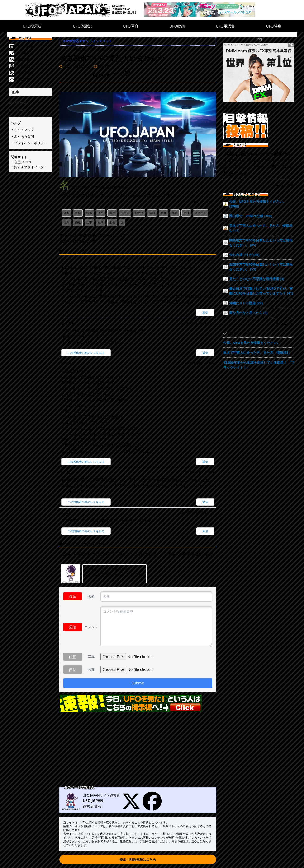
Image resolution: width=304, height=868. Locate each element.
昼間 (101, 222)
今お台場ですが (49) (244, 255)
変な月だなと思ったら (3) (248, 313)
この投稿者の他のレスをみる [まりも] (86, 353)
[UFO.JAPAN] (84, 10)
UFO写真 (131, 26)
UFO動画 (177, 26)
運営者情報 (92, 806)
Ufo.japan (232, 107)
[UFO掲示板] (34, 46)
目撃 (78, 213)
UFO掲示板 (32, 26)
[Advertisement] (138, 750)
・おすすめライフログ (27, 167)
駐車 (250, 154)
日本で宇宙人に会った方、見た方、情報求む (256, 353)
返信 (205, 312)
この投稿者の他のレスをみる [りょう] (86, 502)
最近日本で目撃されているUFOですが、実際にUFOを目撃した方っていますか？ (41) (261, 291)
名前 (91, 596)
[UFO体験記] (34, 53)
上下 (89, 222)
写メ (269, 154)
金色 (112, 222)
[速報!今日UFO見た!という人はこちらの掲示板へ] (138, 703)
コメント (91, 627)
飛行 (112, 213)
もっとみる (285, 185)
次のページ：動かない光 (78, 241)
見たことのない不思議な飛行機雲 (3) (257, 279)
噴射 (243, 174)
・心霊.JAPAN (21, 162)
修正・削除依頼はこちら (138, 859)
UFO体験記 (83, 26)
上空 (101, 213)
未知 (242, 160)
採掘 (284, 160)
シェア (14, 184)
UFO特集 (274, 26)
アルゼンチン (260, 167)
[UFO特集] (34, 79)
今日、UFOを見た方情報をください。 (252, 343)
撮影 (279, 153)
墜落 (175, 213)
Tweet (14, 179)
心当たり (231, 160)
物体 (89, 213)
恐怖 (288, 154)
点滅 (241, 153)
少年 (268, 160)
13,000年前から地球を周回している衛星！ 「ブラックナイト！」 (259, 365)
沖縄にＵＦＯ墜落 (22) (246, 303)
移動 (152, 213)
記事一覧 (18, 103)
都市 (276, 160)
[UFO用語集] (34, 73)
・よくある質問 (22, 136)
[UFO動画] (34, 66)
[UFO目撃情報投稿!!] (259, 126)
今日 (186, 213)
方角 (66, 222)
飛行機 (139, 213)
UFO (66, 213)
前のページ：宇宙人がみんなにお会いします (93, 235)
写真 (163, 213)
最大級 (260, 154)
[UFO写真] (34, 60)
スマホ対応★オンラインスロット (87, 41)
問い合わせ (255, 160)
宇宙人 (125, 213)
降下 (234, 167)
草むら (244, 167)
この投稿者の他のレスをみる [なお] (86, 531)
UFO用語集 (226, 26)
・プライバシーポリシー (29, 143)
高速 (78, 222)
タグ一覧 (18, 110)
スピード (200, 213)
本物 (229, 153)
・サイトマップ (22, 130)
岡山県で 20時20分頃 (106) (251, 216)
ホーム (279, 166)
